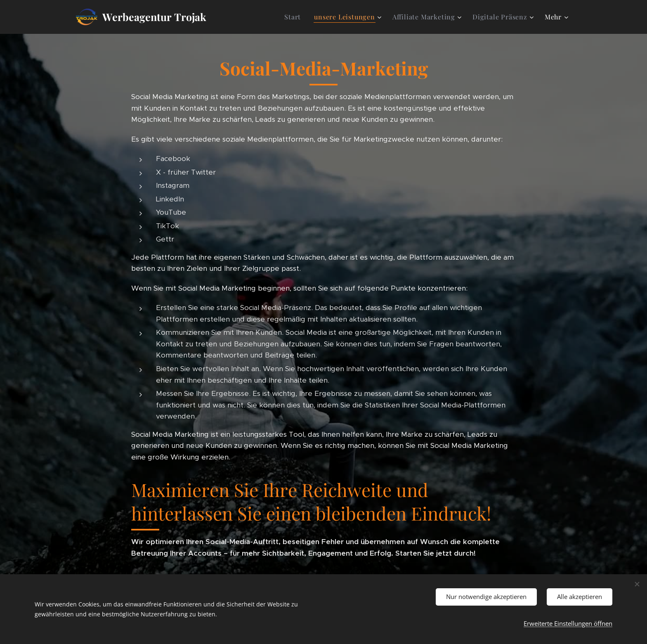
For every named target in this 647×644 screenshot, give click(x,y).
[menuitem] (295, 17)
